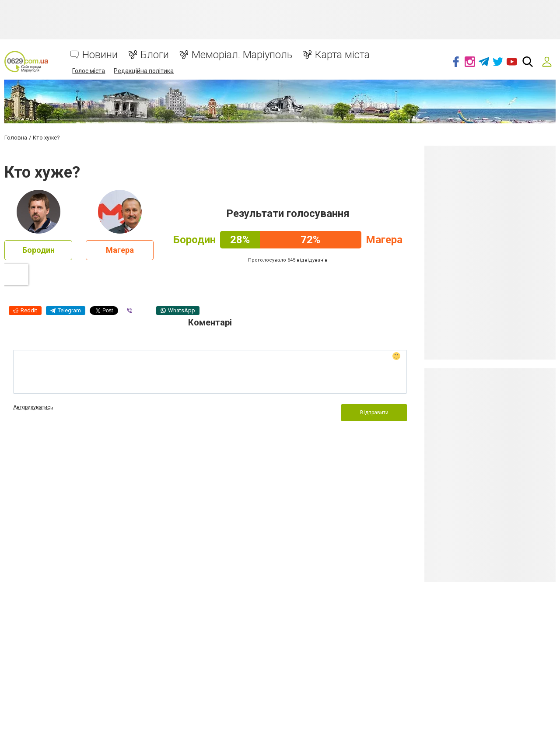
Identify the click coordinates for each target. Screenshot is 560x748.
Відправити (374, 412)
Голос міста (89, 71)
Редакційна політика (144, 71)
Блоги (155, 55)
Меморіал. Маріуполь (242, 55)
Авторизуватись (33, 407)
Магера (120, 250)
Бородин (38, 250)
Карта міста (342, 55)
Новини (100, 55)
